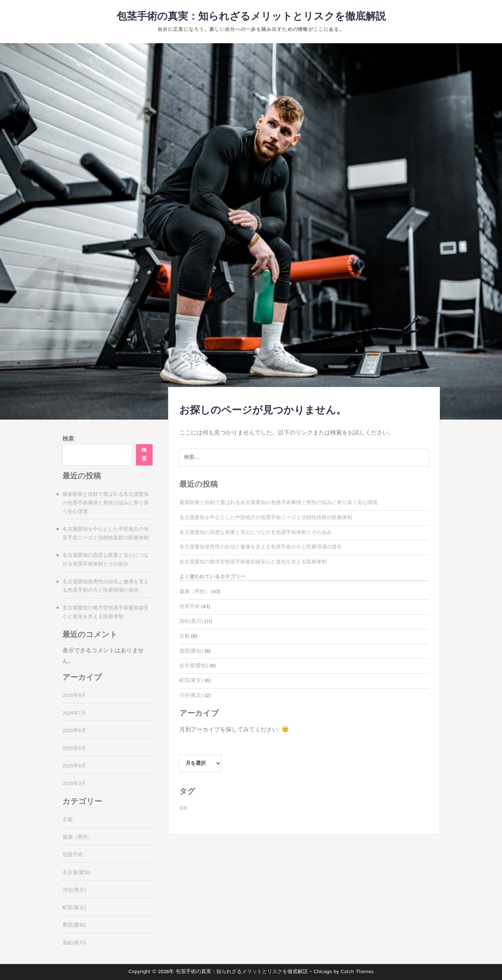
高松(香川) (191, 621)
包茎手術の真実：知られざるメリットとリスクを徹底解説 (251, 17)
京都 (184, 636)
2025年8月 (74, 695)
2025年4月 (74, 766)
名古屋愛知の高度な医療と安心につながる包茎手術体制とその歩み (256, 532)
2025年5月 (74, 748)
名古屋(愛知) (194, 666)
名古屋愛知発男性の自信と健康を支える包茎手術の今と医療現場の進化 (261, 547)
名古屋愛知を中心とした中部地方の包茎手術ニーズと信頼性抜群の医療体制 (266, 518)
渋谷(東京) (191, 695)
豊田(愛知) (191, 651)
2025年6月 (74, 731)
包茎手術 (189, 607)
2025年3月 (74, 784)
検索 (68, 439)
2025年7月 (74, 713)
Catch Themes (357, 972)
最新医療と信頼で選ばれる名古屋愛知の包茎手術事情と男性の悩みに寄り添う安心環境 (278, 503)
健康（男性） (195, 592)
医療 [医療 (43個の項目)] (183, 808)
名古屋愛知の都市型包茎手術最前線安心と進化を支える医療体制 (253, 562)
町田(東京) (191, 681)
